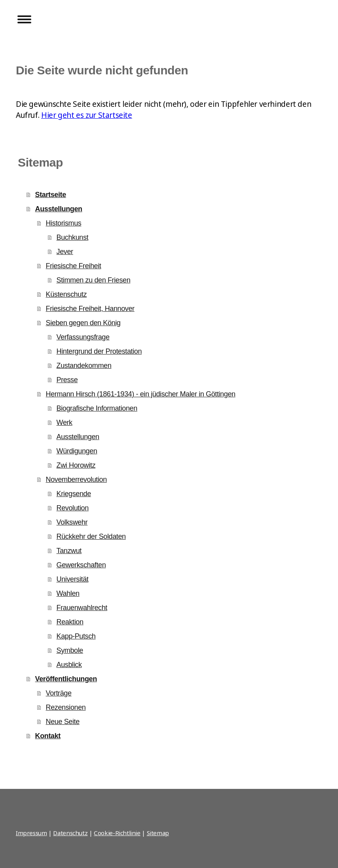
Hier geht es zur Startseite (87, 115)
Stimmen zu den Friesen (94, 280)
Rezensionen (66, 707)
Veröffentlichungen (66, 679)
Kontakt (48, 736)
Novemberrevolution (76, 479)
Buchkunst (73, 237)
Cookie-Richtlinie (117, 833)
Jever (65, 252)
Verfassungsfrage (83, 337)
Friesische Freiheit (74, 266)
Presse (67, 380)
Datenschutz (70, 833)
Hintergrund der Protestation (99, 351)
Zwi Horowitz (76, 465)
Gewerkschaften (81, 565)
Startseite (51, 195)
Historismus (64, 223)
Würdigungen (77, 451)
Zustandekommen (84, 366)
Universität (73, 579)
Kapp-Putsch (76, 636)
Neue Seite (63, 722)
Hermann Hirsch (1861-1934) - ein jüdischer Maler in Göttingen (141, 394)
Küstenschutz (66, 294)
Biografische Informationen (97, 408)
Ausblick (69, 665)
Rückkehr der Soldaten (91, 536)
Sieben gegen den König (83, 323)
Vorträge (59, 693)
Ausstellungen (59, 209)
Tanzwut (69, 551)
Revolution (73, 508)
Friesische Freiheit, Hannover (90, 309)
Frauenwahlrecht (82, 608)
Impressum (31, 833)
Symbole (70, 650)
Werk (65, 423)
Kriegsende (74, 494)
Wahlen (68, 593)
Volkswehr (72, 522)
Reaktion (70, 622)
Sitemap (158, 833)
